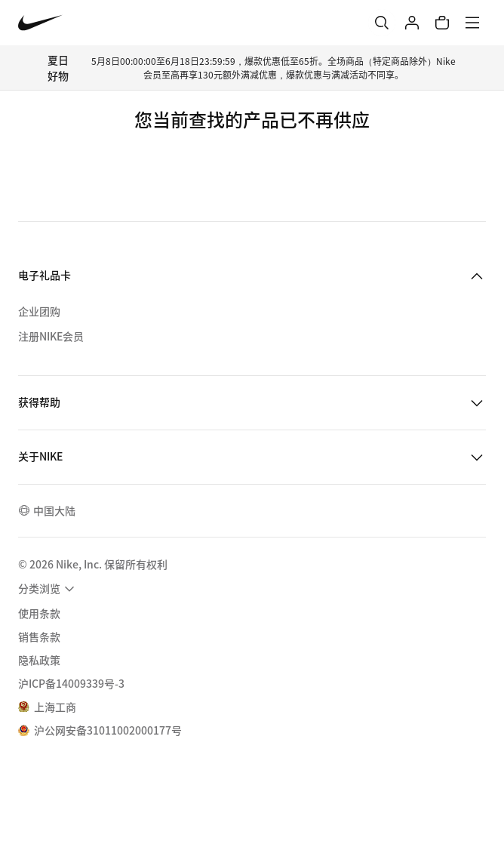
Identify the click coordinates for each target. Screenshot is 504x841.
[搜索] (382, 23)
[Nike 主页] (40, 23)
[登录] (412, 23)
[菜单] (472, 23)
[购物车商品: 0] (442, 23)
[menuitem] (48, 589)
